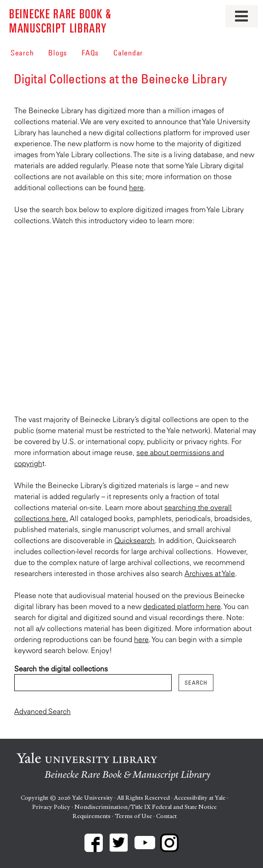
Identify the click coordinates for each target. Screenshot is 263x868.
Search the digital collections (61, 669)
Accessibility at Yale (200, 798)
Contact (166, 816)
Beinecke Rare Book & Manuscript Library (60, 20)
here (136, 187)
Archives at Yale (210, 573)
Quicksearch (134, 540)
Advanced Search (42, 711)
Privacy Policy (51, 807)
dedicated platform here (182, 606)
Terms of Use (133, 816)
